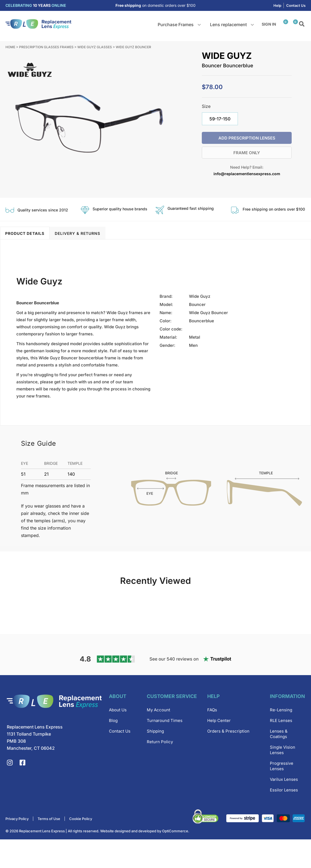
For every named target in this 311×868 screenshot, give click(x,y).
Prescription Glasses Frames (46, 47)
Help (277, 5)
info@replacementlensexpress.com (247, 174)
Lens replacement (228, 25)
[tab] (25, 233)
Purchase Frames (176, 25)
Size (206, 106)
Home (10, 47)
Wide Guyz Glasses (95, 47)
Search (302, 24)
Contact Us (296, 5)
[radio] (220, 119)
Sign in (269, 24)
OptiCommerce (175, 860)
